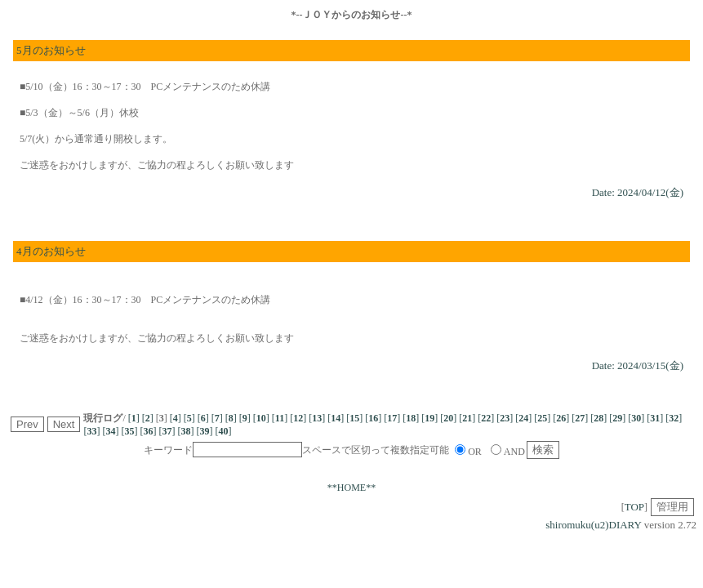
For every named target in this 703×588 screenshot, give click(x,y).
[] (134, 418)
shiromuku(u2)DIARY (593, 525)
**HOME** (351, 488)
